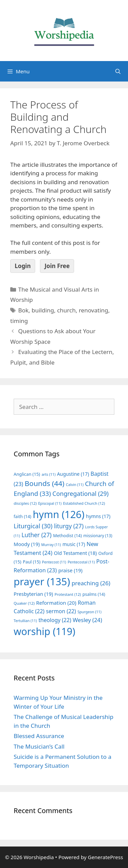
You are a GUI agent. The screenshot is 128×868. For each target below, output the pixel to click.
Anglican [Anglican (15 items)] (27, 474)
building (43, 310)
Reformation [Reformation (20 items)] (56, 603)
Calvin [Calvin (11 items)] (75, 485)
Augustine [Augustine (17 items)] (73, 474)
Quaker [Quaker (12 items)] (24, 603)
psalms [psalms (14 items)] (94, 594)
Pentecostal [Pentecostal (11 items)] (81, 562)
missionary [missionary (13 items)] (98, 535)
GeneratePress (105, 857)
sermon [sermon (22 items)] (61, 611)
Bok (23, 310)
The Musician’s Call (39, 746)
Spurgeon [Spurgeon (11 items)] (89, 612)
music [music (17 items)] (74, 544)
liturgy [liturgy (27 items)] (69, 526)
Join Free (57, 266)
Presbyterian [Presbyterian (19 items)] (33, 594)
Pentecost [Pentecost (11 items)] (54, 562)
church (66, 310)
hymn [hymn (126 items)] (59, 514)
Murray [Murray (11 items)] (51, 545)
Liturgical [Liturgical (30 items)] (33, 526)
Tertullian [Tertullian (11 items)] (25, 621)
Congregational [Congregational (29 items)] (80, 494)
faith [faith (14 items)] (23, 517)
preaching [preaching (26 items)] (91, 583)
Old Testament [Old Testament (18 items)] (75, 553)
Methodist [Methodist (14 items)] (67, 536)
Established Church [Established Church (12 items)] (84, 503)
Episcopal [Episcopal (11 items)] (50, 503)
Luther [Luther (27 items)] (37, 535)
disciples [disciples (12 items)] (25, 503)
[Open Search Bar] (118, 71)
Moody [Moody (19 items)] (27, 544)
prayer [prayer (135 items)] (42, 582)
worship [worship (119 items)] (45, 631)
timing (19, 321)
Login (23, 266)
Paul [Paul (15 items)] (32, 562)
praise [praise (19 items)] (70, 570)
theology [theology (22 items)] (55, 620)
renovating (94, 310)
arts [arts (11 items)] (49, 474)
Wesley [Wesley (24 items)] (87, 620)
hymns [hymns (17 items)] (98, 516)
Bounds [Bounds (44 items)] (44, 483)
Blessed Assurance (39, 736)
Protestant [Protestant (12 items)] (68, 594)
